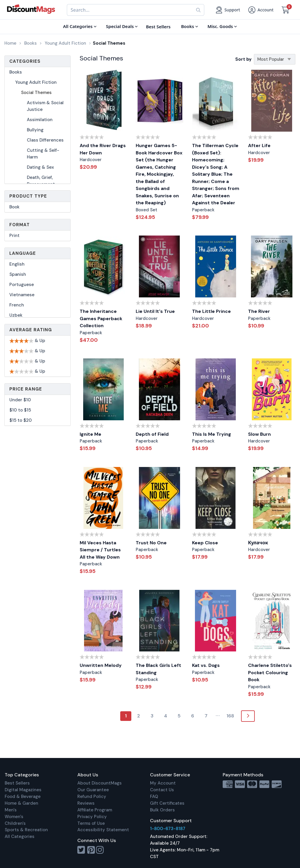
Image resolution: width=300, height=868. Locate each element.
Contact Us (162, 790)
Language (23, 253)
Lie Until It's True (155, 311)
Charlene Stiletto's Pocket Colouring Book (270, 672)
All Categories (20, 836)
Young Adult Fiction (36, 82)
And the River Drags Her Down (103, 149)
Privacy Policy (92, 817)
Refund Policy (92, 796)
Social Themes (36, 93)
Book (14, 207)
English (17, 264)
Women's (14, 817)
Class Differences (45, 140)
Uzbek (16, 315)
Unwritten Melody (101, 665)
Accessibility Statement (103, 830)
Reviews (86, 803)
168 (230, 716)
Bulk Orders (162, 810)
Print (14, 236)
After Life (259, 145)
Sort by (243, 59)
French (17, 305)
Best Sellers (17, 783)
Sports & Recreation (26, 830)
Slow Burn (259, 434)
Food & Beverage (23, 796)
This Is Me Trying (212, 434)
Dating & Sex (40, 167)
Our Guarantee (93, 790)
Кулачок (258, 543)
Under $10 (20, 400)
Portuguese (22, 285)
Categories (25, 61)
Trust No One (151, 543)
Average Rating (31, 330)
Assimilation (40, 120)
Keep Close (205, 543)
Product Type (28, 196)
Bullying (35, 130)
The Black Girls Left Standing (158, 669)
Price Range (26, 389)
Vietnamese (22, 295)
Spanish (18, 274)
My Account (163, 783)
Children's (15, 823)
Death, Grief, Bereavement (41, 181)
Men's (11, 810)
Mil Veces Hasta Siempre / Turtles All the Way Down (100, 550)
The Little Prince (211, 311)
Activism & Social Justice (45, 106)
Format (20, 225)
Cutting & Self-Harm (43, 154)
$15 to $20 (21, 420)
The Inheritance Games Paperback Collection (101, 318)
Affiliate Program (95, 810)
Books (16, 72)
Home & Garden (21, 803)
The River (259, 311)
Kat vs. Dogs (206, 665)
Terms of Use (91, 823)
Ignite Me (90, 434)
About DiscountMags (100, 783)
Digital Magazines (23, 790)
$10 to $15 (20, 410)
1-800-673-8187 (168, 829)
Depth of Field (152, 434)
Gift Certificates (167, 803)
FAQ (154, 796)
